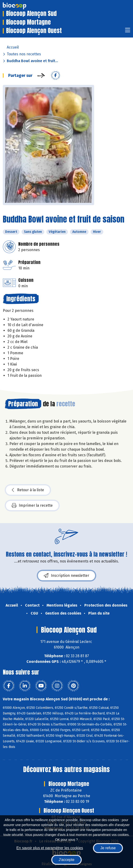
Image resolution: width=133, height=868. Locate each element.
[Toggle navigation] (128, 32)
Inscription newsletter (66, 576)
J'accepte (66, 860)
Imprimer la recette (32, 506)
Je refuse (108, 848)
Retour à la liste (28, 490)
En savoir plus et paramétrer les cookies (50, 848)
